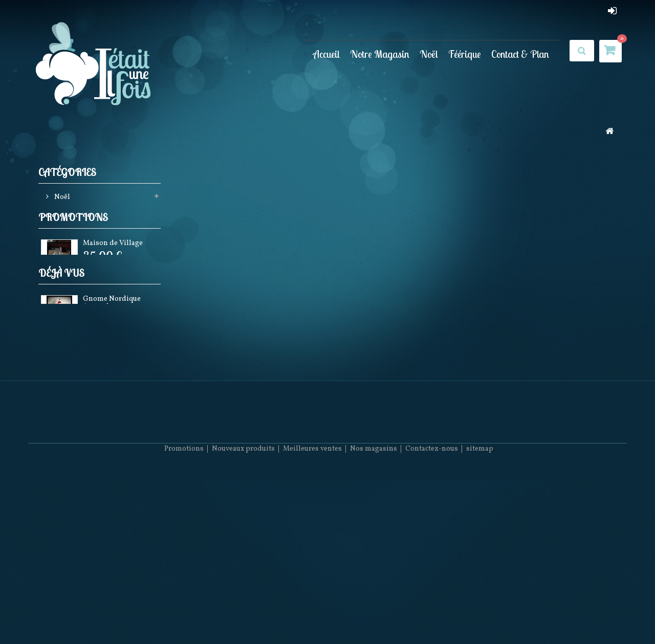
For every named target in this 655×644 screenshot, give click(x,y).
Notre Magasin (380, 54)
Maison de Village (113, 272)
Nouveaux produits (243, 614)
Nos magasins (374, 614)
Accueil (326, 54)
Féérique (465, 54)
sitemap (480, 614)
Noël (429, 54)
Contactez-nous (432, 614)
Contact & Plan (520, 54)
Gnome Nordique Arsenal (112, 379)
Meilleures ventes (312, 614)
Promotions (73, 244)
